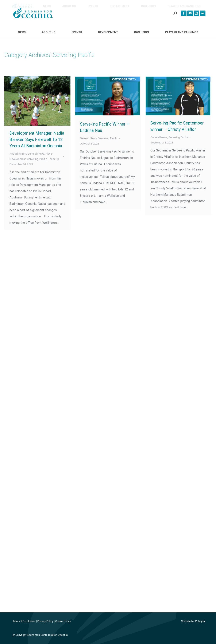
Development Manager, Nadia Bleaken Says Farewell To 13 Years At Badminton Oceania (37, 139)
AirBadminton (18, 154)
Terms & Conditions (24, 621)
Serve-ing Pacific (37, 159)
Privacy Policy (45, 621)
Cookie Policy (63, 621)
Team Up (54, 159)
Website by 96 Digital (193, 621)
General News (36, 154)
